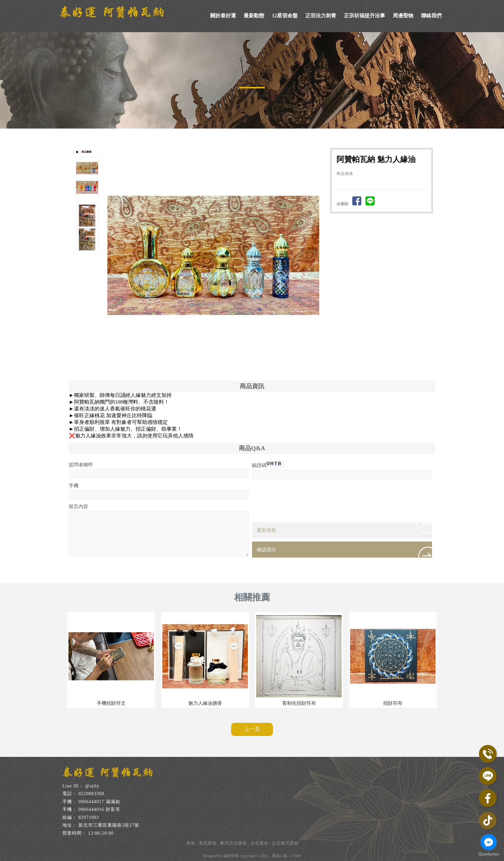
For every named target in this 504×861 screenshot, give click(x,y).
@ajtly (92, 786)
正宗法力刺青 (321, 16)
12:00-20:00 (101, 833)
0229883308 (91, 794)
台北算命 (259, 843)
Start (216, 365)
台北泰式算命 (285, 843)
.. (270, 856)
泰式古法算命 (233, 843)
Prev (113, 254)
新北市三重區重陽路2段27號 (109, 825)
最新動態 (254, 16)
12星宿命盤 (285, 16)
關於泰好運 (223, 16)
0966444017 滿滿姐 (99, 802)
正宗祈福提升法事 (364, 16)
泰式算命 (208, 843)
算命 (191, 843)
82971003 (89, 817)
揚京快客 (231, 856)
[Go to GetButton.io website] (489, 854)
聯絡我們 (431, 16)
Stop (221, 365)
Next (317, 254)
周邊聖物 (403, 16)
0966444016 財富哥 (99, 809)
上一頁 (252, 729)
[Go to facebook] (489, 842)
